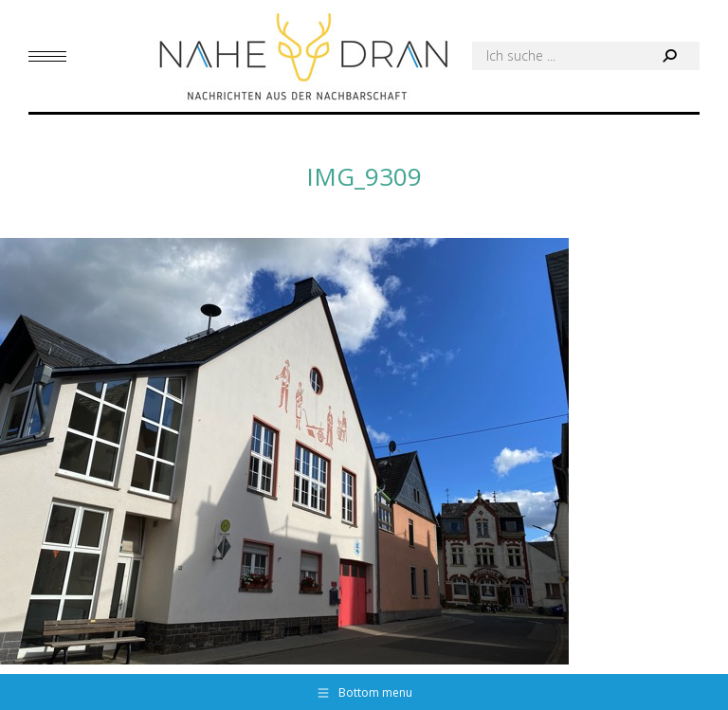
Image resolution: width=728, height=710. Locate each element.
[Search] (586, 56)
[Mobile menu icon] (47, 56)
